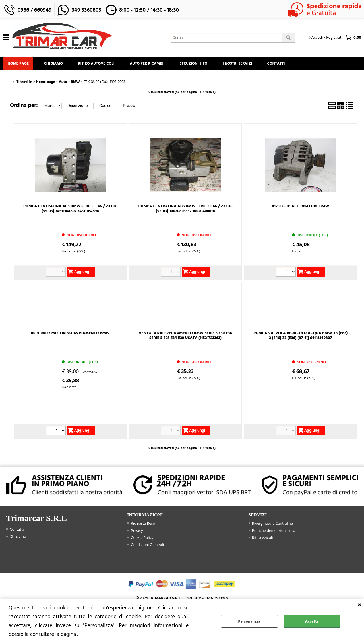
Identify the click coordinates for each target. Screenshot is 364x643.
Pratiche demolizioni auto (274, 532)
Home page (19, 64)
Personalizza (249, 621)
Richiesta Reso (143, 525)
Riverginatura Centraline (272, 525)
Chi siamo (56, 64)
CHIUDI (359, 605)
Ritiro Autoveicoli (101, 64)
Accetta (312, 621)
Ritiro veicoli (262, 539)
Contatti (288, 64)
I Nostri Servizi (248, 64)
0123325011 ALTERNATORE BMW (300, 208)
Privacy (137, 532)
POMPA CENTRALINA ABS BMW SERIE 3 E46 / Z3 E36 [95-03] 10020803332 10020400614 (186, 210)
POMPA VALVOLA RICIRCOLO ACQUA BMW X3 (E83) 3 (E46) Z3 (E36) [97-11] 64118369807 (300, 337)
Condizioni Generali (147, 546)
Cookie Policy (142, 539)
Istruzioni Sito (201, 64)
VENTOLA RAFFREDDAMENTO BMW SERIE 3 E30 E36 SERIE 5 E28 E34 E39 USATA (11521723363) (185, 337)
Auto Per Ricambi (153, 64)
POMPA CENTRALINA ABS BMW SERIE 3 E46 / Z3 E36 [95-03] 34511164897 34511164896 (70, 210)
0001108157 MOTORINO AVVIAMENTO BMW (70, 335)
